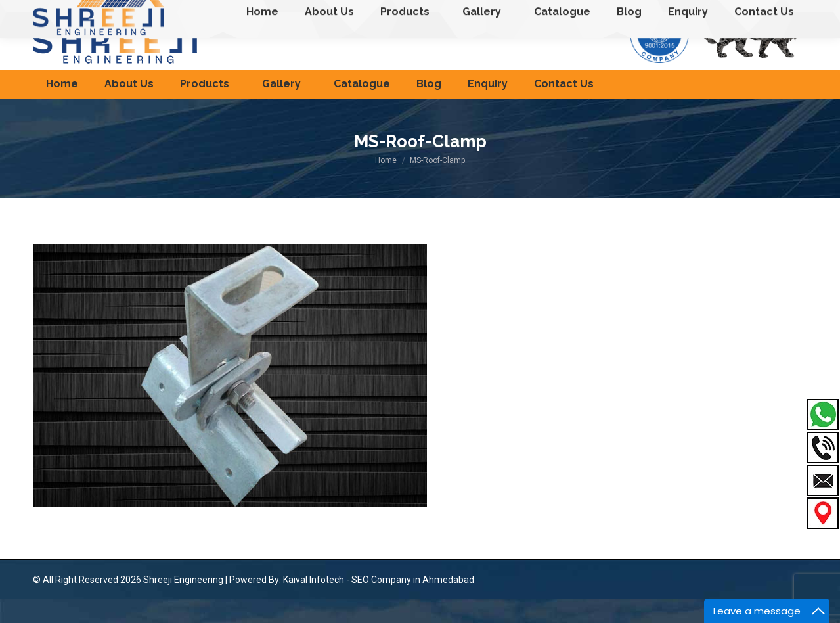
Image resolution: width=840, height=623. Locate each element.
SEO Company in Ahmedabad (413, 603)
